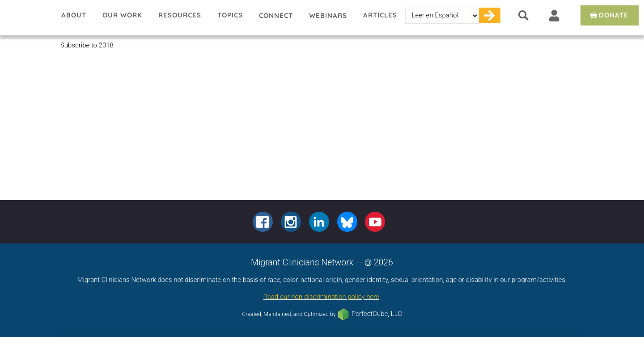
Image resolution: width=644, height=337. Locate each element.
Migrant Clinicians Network (27, 17)
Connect (276, 15)
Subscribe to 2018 (87, 45)
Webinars (328, 15)
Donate (608, 15)
